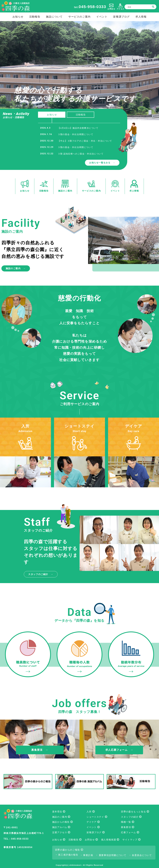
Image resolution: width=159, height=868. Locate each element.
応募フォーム (129, 832)
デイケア (91, 822)
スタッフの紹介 (130, 817)
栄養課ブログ (121, 17)
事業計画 (88, 855)
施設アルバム (60, 827)
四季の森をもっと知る (133, 812)
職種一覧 (126, 822)
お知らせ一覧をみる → (102, 163)
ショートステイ (95, 817)
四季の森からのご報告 (68, 850)
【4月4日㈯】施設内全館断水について (78, 128)
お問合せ (90, 840)
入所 (89, 812)
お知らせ (18, 17)
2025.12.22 (47, 154)
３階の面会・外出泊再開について (76, 134)
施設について (54, 17)
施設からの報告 (61, 822)
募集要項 (126, 827)
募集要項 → (40, 750)
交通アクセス (60, 832)
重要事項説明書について (113, 855)
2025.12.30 (47, 141)
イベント (102, 17)
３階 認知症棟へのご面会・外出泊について (81, 154)
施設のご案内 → (16, 268)
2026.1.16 (46, 134)
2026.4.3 (45, 128)
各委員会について (142, 855)
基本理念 (57, 812)
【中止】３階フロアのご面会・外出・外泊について (85, 141)
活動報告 (35, 17)
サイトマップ (130, 840)
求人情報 (141, 17)
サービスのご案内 (79, 17)
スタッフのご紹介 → (41, 574)
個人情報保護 (109, 840)
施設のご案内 (60, 817)
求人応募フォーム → (119, 750)
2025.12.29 (47, 147)
